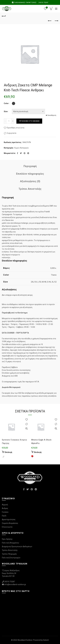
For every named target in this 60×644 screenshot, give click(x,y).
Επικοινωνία (7, 527)
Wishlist (47, 8)
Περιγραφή (30, 166)
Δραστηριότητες (9, 519)
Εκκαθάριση (52, 115)
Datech (46, 640)
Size (6, 111)
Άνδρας (5, 508)
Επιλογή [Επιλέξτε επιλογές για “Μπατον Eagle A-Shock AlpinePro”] (38, 452)
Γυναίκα (5, 512)
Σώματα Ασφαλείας (10, 523)
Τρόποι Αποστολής (30, 189)
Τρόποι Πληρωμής (9, 554)
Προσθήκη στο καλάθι (29, 121)
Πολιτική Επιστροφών (11, 558)
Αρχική (5, 505)
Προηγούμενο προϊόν (50, 21)
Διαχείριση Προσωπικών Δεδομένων (17, 547)
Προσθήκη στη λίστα (16, 128)
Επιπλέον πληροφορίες (30, 174)
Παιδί (4, 516)
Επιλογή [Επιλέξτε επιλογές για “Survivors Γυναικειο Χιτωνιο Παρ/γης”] (8, 452)
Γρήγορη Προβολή (27, 429)
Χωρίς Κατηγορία (21, 148)
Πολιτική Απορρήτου (10, 543)
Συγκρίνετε (12, 133)
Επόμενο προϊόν (56, 21)
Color (6, 103)
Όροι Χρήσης (7, 539)
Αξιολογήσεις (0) (30, 181)
